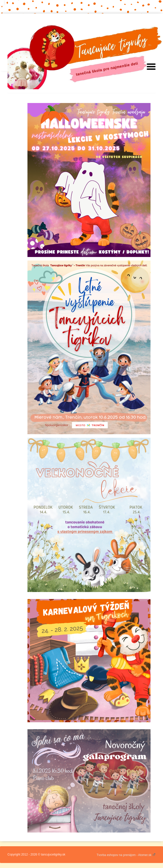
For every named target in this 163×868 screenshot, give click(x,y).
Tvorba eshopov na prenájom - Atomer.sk (126, 855)
